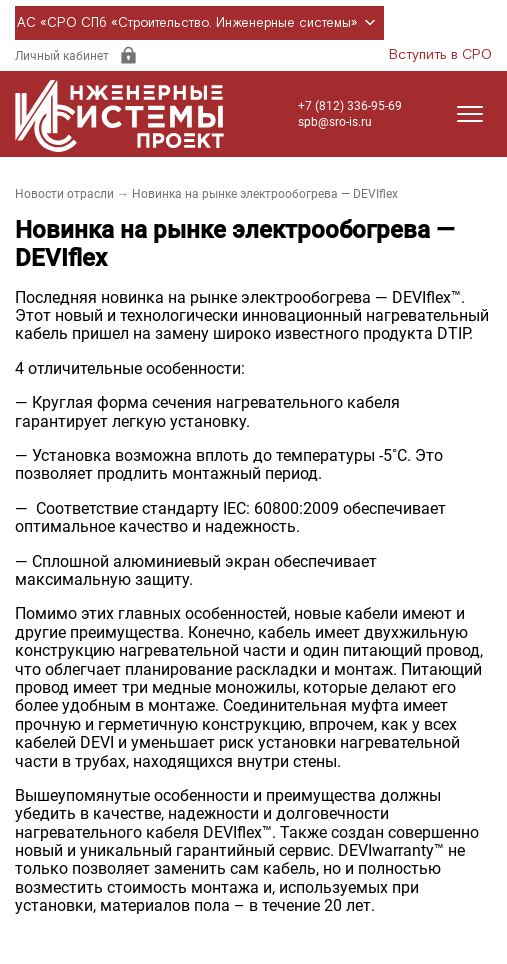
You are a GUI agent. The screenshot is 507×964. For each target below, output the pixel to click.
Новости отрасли (64, 194)
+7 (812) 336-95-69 (350, 106)
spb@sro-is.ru (335, 122)
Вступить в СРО (440, 55)
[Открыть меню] (470, 114)
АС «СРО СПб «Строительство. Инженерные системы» (199, 23)
